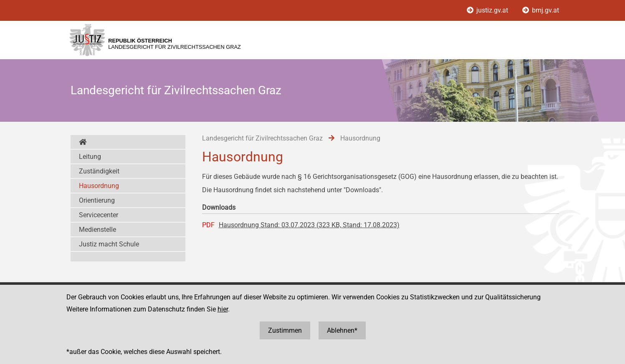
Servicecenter (99, 215)
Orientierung (97, 200)
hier (223, 309)
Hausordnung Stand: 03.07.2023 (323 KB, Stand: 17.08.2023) (309, 225)
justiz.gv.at (488, 10)
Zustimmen (285, 330)
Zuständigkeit (99, 171)
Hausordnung (99, 186)
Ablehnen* (342, 330)
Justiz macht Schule (109, 244)
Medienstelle (97, 230)
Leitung (90, 157)
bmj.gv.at (541, 10)
